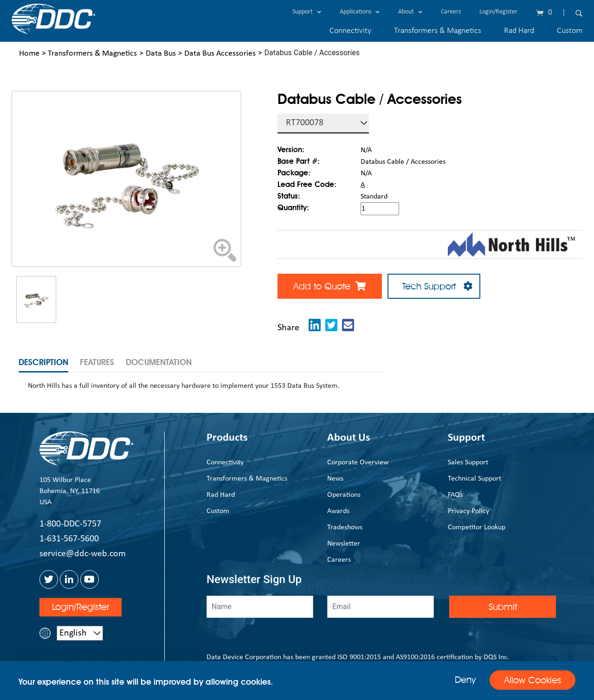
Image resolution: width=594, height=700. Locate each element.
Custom (570, 31)
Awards (338, 511)
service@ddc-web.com (83, 554)
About (410, 12)
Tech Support (434, 286)
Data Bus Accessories (220, 54)
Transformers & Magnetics (438, 31)
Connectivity (350, 31)
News (335, 479)
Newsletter (344, 544)
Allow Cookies (533, 680)
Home (29, 54)
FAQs (455, 495)
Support (307, 12)
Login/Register (498, 12)
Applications (360, 12)
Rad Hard (519, 31)
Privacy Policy (468, 511)
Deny (465, 680)
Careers (451, 12)
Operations (344, 495)
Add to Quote (330, 286)
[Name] (260, 607)
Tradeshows (345, 527)
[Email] (381, 607)
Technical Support (475, 479)
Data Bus (161, 54)
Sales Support (468, 462)
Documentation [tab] (159, 362)
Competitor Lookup (477, 527)
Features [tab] (97, 362)
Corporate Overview (358, 462)
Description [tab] (43, 362)
